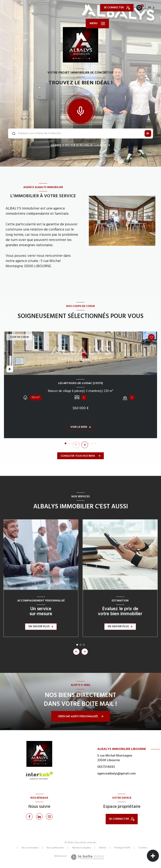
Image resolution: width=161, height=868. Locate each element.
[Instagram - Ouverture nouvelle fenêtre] (49, 817)
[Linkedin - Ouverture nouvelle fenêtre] (39, 817)
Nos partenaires (55, 848)
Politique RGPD (122, 848)
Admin (103, 848)
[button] (85, 445)
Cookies (143, 848)
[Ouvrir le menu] (97, 24)
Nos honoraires (30, 848)
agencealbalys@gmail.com (117, 774)
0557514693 (106, 767)
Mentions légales (82, 848)
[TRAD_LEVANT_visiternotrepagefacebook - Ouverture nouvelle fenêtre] (29, 817)
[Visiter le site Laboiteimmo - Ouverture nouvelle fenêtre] (87, 857)
